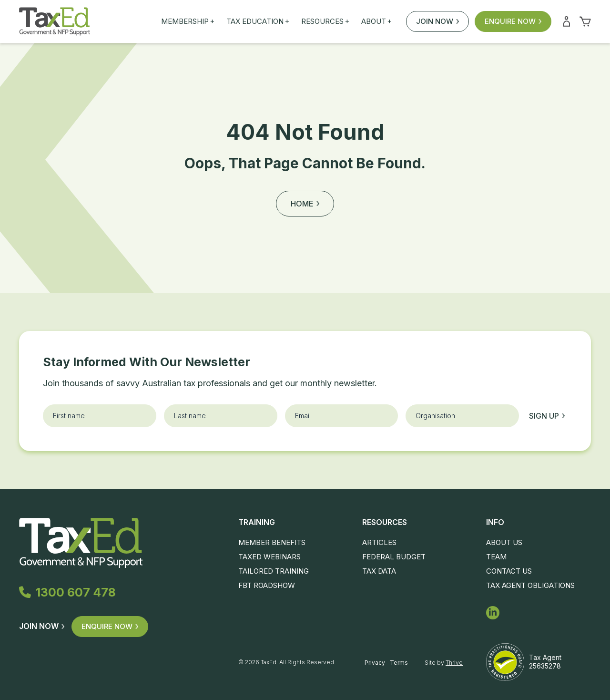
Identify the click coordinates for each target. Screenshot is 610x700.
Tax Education (258, 21)
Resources (325, 21)
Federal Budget (394, 557)
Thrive (454, 663)
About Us (504, 542)
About (376, 21)
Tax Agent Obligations (530, 585)
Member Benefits (272, 542)
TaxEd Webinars (269, 557)
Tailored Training (274, 571)
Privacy (375, 663)
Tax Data (379, 571)
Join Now (437, 21)
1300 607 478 (68, 592)
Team (496, 557)
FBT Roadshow (267, 585)
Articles (379, 542)
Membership (188, 21)
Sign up (547, 416)
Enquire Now (513, 21)
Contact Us (509, 571)
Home (305, 204)
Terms (399, 663)
